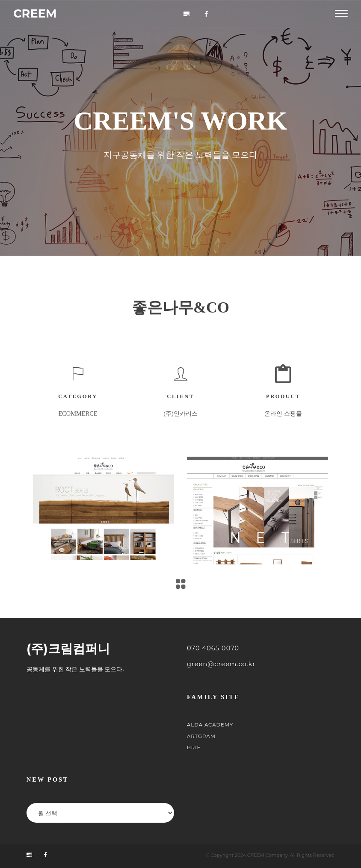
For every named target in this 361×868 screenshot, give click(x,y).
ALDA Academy (210, 725)
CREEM (35, 13)
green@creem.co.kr (221, 664)
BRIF (194, 747)
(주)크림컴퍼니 (68, 649)
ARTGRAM (201, 736)
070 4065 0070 (213, 648)
